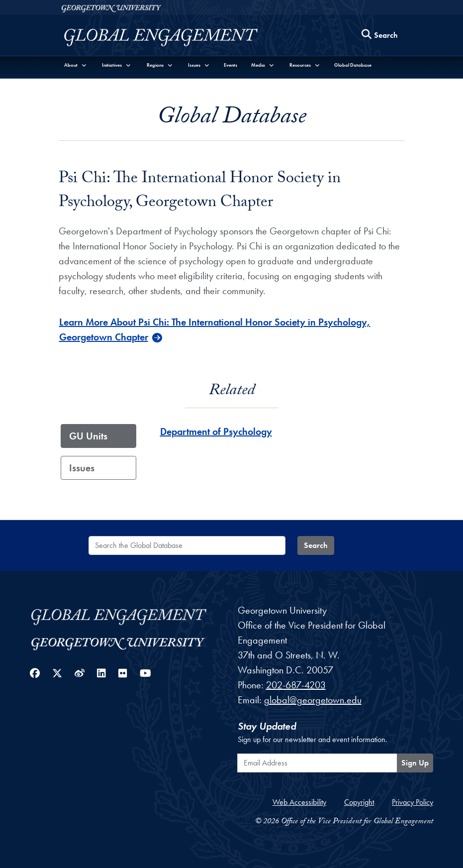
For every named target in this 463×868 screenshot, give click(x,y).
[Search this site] (380, 36)
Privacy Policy (413, 802)
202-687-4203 (296, 685)
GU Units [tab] (88, 436)
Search (316, 545)
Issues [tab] (82, 468)
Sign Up (415, 763)
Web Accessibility (299, 802)
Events (231, 65)
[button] (76, 65)
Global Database (353, 65)
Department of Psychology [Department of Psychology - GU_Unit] (216, 432)
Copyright (359, 802)
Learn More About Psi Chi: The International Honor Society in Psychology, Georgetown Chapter (215, 329)
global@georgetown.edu (313, 700)
